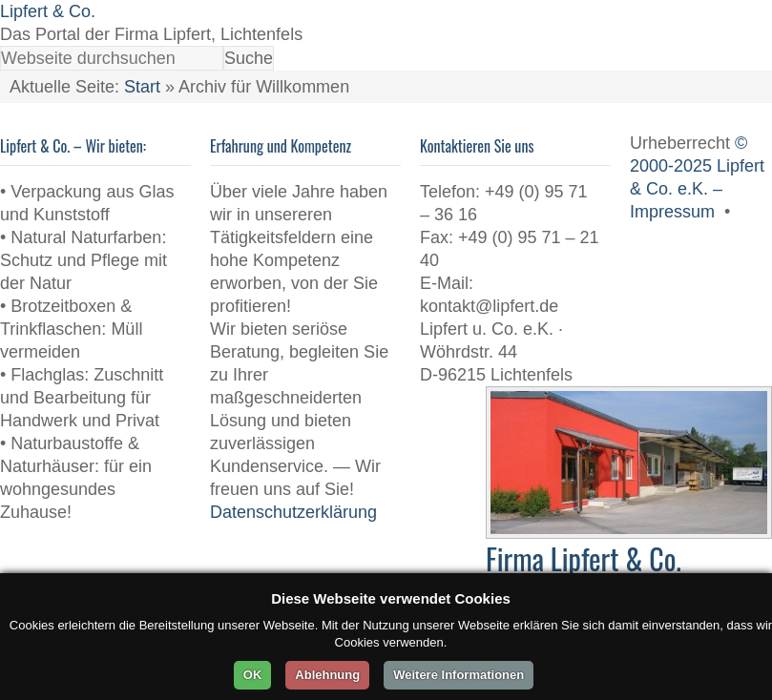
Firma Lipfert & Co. (584, 558)
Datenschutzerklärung (293, 512)
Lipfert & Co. (48, 11)
